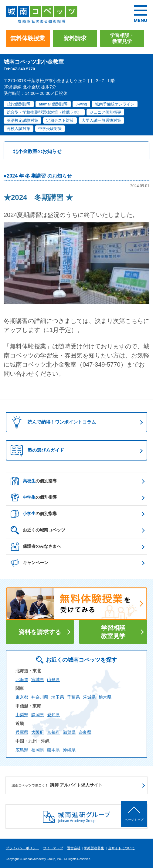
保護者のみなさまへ (36, 547)
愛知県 (53, 715)
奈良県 (85, 732)
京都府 (53, 732)
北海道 (22, 680)
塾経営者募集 (94, 848)
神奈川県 (40, 697)
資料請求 (75, 38)
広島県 (22, 750)
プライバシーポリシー (22, 848)
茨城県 (89, 697)
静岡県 (38, 715)
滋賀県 (69, 732)
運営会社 (74, 848)
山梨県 (22, 715)
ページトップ (134, 820)
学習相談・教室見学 (122, 38)
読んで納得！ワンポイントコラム (52, 422)
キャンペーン (29, 563)
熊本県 (53, 750)
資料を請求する (40, 632)
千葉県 (73, 697)
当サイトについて (121, 848)
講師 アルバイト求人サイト (57, 785)
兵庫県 (22, 732)
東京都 (22, 697)
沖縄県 (69, 750)
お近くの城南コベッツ (38, 530)
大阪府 (38, 732)
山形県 (53, 680)
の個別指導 (34, 481)
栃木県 (105, 697)
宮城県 (38, 680)
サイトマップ (53, 848)
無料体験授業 (28, 38)
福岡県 (38, 750)
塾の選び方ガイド (37, 451)
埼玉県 (58, 697)
